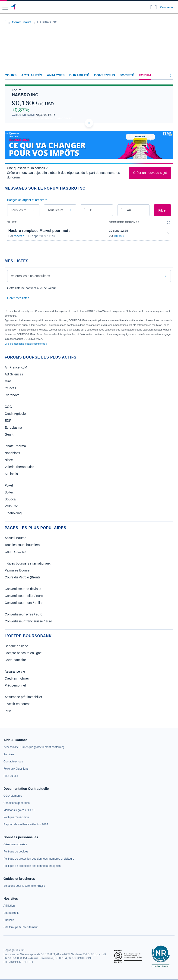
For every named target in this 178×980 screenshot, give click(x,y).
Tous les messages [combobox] (24, 210)
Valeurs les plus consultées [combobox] (30, 276)
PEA (8, 711)
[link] (34, 747)
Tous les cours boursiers (22, 545)
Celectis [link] (10, 388)
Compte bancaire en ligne (23, 653)
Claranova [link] (12, 395)
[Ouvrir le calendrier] (85, 210)
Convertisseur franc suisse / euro (28, 621)
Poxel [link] (9, 485)
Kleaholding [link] (13, 513)
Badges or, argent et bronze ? (27, 200)
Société (127, 75)
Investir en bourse (17, 704)
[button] (5, 7)
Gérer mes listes (18, 298)
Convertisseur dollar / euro (24, 596)
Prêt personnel (15, 685)
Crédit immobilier (17, 678)
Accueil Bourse (15, 538)
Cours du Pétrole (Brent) (22, 577)
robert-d (19, 236)
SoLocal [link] (11, 499)
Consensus (105, 75)
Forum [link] (145, 75)
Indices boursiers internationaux (28, 563)
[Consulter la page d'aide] (156, 7)
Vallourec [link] (11, 506)
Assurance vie (15, 671)
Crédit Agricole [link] (15, 414)
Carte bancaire (15, 660)
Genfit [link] (9, 434)
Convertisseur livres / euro (24, 614)
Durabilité (79, 75)
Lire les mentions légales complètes (26, 344)
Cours (11, 75)
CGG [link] (8, 407)
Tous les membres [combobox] (61, 210)
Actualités (32, 75)
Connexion (167, 7)
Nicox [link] (9, 460)
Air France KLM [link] (16, 367)
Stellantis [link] (11, 474)
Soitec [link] (9, 492)
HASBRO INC (25, 95)
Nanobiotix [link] (12, 453)
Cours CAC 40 (15, 552)
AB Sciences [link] (14, 374)
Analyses (56, 75)
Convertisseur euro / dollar (24, 603)
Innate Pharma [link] (15, 446)
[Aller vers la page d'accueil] (14, 7)
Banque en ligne (16, 646)
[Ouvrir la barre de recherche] (151, 7)
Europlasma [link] (13, 428)
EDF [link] (8, 421)
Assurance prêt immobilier (23, 697)
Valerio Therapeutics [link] (19, 467)
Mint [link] (8, 381)
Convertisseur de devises (23, 589)
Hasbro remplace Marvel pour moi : (39, 231)
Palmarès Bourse (17, 570)
